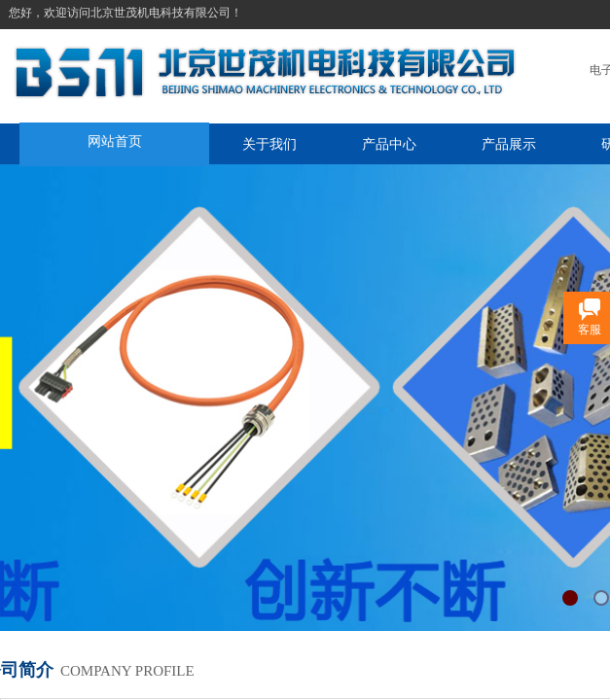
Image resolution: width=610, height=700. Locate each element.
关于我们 (269, 144)
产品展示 (509, 144)
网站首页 (115, 141)
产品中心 (389, 144)
